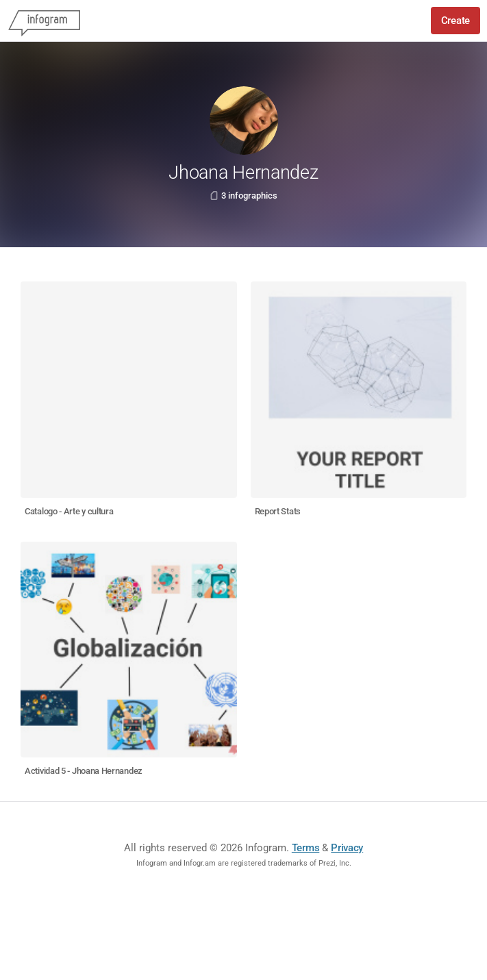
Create (455, 21)
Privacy (347, 848)
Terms (306, 848)
